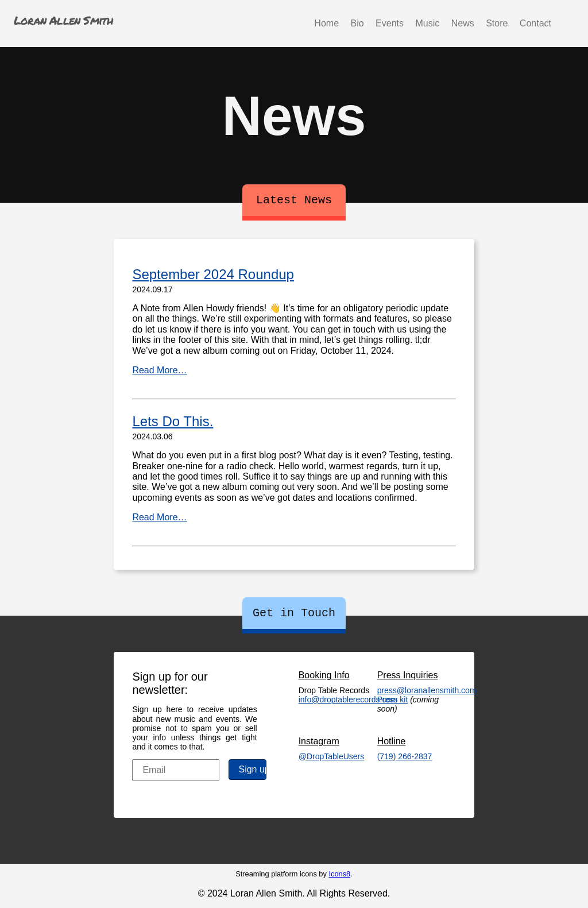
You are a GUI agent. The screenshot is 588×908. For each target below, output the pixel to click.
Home (326, 23)
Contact (535, 23)
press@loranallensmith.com (427, 690)
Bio (357, 23)
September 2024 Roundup (213, 274)
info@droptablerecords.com (348, 700)
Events (390, 23)
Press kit (393, 700)
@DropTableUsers (332, 756)
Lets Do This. (173, 421)
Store (497, 23)
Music (427, 23)
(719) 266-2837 (405, 756)
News (463, 23)
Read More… (159, 370)
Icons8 (339, 874)
